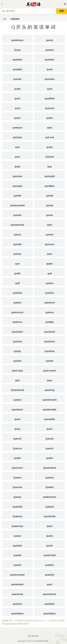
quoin (17, 97)
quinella (17, 243)
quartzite (17, 544)
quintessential (17, 204)
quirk (17, 155)
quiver (17, 116)
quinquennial (17, 223)
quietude (17, 291)
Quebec (50, 486)
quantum (17, 602)
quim (50, 252)
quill (50, 272)
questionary (17, 39)
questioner (17, 408)
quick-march (50, 369)
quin (17, 262)
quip (50, 165)
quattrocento (50, 495)
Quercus (17, 447)
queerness (17, 466)
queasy (17, 495)
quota (50, 68)
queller (17, 456)
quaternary (17, 524)
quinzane (17, 175)
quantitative (17, 612)
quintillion (50, 184)
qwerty (50, 39)
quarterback (17, 583)
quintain (17, 213)
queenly (50, 476)
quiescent (50, 301)
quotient (50, 48)
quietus (50, 282)
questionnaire (50, 398)
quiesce (50, 311)
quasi (50, 524)
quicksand (50, 330)
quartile (17, 554)
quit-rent (50, 136)
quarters (50, 563)
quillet (17, 272)
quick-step (17, 369)
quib (17, 379)
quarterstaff (50, 554)
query (17, 427)
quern (50, 427)
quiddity (50, 320)
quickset (17, 340)
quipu (17, 165)
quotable (17, 68)
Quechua (17, 486)
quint (50, 223)
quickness (50, 340)
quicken (17, 359)
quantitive (50, 602)
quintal (50, 204)
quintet (50, 194)
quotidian (17, 58)
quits (50, 126)
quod (17, 107)
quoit (50, 87)
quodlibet (50, 97)
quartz (50, 534)
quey (50, 379)
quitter (50, 116)
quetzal (17, 398)
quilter (50, 262)
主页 (4, 19)
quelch (50, 456)
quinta (50, 213)
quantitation (50, 612)
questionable (50, 408)
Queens (17, 476)
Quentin (50, 437)
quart (50, 583)
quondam (50, 77)
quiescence (17, 311)
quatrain (50, 505)
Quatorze (17, 515)
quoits (17, 87)
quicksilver (17, 330)
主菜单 (65, 4)
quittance (17, 126)
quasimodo (50, 515)
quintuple (17, 184)
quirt (17, 145)
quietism (50, 291)
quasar (17, 534)
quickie (50, 359)
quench (50, 447)
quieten (17, 301)
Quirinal (50, 155)
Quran (17, 48)
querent (17, 437)
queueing (50, 388)
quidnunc (17, 320)
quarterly (50, 573)
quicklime (50, 350)
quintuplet (50, 175)
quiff (17, 282)
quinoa (17, 233)
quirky (50, 145)
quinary (17, 252)
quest (17, 417)
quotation (50, 58)
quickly (17, 350)
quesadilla (50, 417)
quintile (17, 194)
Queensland (50, 466)
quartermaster (17, 573)
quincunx (50, 243)
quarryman (17, 592)
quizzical (50, 107)
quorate (17, 77)
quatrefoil (17, 505)
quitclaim (17, 136)
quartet (17, 563)
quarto (50, 544)
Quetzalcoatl (17, 388)
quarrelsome (50, 592)
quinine (50, 233)
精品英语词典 (43, 641)
